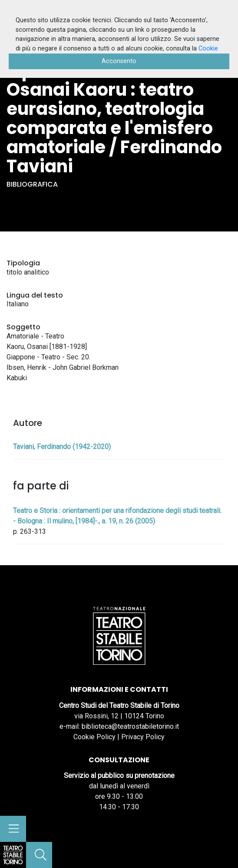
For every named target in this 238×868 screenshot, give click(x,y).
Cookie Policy (94, 737)
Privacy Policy (143, 737)
